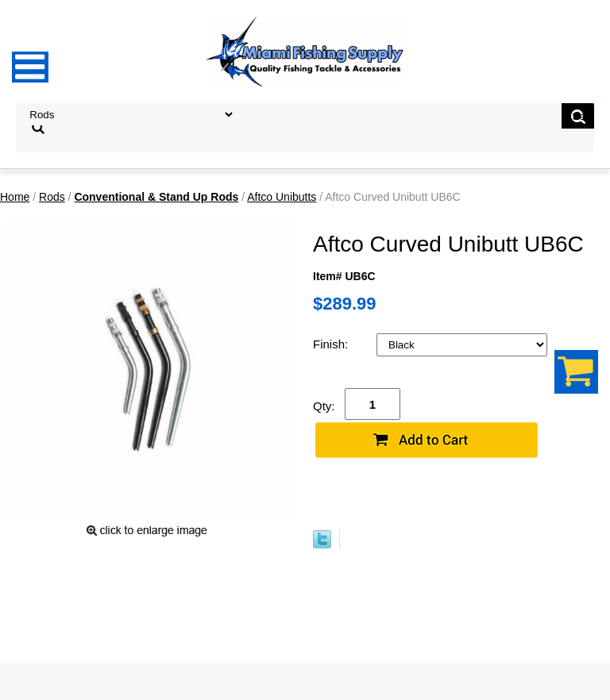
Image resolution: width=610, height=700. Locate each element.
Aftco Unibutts (282, 197)
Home (15, 197)
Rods (52, 197)
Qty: (324, 406)
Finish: (332, 344)
